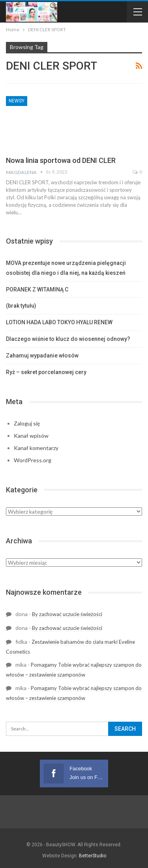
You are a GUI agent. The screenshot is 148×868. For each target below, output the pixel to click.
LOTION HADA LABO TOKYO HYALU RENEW (59, 322)
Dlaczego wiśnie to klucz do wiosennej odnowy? (68, 339)
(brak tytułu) (21, 306)
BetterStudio (93, 856)
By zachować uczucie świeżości (67, 614)
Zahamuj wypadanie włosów (42, 356)
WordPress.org (33, 460)
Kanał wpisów (31, 436)
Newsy (17, 101)
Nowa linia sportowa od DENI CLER (61, 160)
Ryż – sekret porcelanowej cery (46, 372)
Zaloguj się (27, 423)
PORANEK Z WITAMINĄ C (37, 289)
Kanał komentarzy (36, 448)
